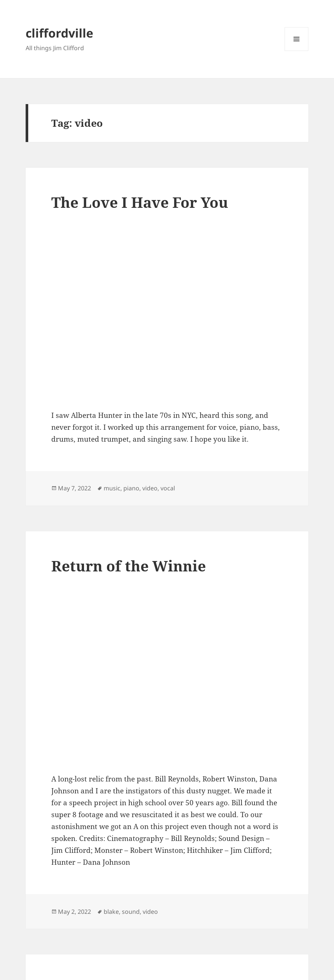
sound (131, 912)
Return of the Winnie (129, 566)
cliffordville (59, 33)
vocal (168, 488)
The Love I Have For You (140, 202)
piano (131, 488)
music (112, 488)
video (150, 488)
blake (111, 912)
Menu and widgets (297, 51)
